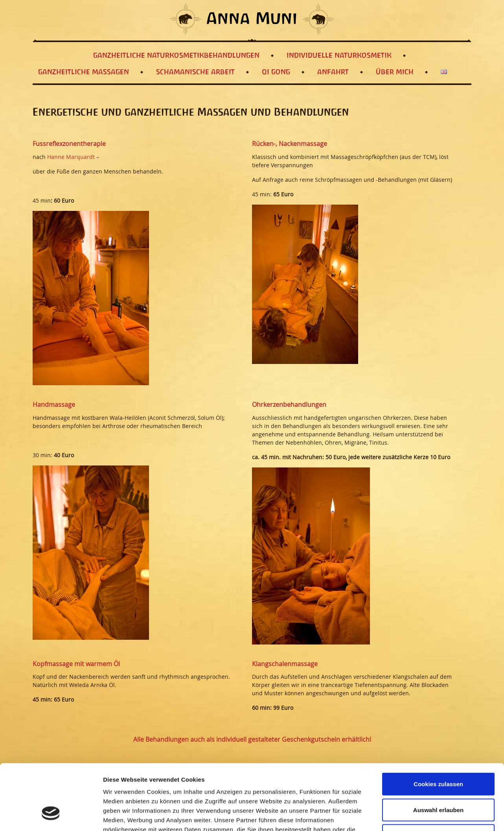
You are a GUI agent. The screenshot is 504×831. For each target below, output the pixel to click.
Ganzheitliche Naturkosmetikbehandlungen (176, 56)
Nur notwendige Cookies (438, 779)
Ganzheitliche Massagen (84, 72)
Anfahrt (333, 72)
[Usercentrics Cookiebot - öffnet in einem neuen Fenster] (51, 816)
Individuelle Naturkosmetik (339, 56)
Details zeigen (418, 815)
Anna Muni (252, 20)
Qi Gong (276, 72)
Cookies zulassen (438, 728)
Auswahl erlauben (438, 754)
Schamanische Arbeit (195, 72)
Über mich (395, 72)
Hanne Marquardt (71, 157)
